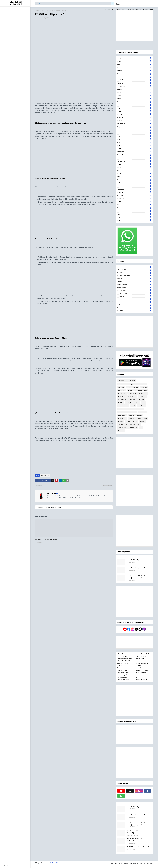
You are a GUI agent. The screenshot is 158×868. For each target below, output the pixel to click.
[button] (118, 3)
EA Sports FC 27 (122, 393)
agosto (135, 89)
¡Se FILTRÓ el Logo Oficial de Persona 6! (138, 847)
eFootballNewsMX (53, 863)
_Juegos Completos (141, 672)
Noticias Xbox (142, 412)
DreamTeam (135, 267)
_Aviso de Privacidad (141, 679)
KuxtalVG (135, 279)
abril (135, 64)
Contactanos (149, 864)
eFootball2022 (122, 396)
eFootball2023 (132, 396)
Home (107, 10)
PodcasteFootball (135, 293)
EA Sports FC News (123, 663)
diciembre (135, 77)
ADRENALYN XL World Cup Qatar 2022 (128, 384)
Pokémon (121, 421)
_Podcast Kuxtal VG (123, 672)
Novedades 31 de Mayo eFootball (136, 568)
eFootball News (122, 654)
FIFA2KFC (135, 273)
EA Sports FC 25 (45, 475)
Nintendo (134, 412)
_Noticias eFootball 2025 (142, 654)
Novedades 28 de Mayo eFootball (136, 560)
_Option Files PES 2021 (124, 661)
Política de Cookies (136, 864)
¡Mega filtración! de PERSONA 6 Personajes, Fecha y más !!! (136, 577)
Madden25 (135, 281)
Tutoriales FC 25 (122, 428)
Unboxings (135, 308)
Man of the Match (135, 284)
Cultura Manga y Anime (133, 387)
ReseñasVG (135, 296)
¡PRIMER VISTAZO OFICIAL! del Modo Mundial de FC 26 (137, 840)
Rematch (135, 421)
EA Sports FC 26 (142, 390)
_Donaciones (139, 677)
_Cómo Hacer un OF (141, 661)
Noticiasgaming (135, 287)
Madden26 (129, 409)
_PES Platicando (140, 659)
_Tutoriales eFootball (141, 656)
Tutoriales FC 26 (133, 428)
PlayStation (132, 418)
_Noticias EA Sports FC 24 (125, 666)
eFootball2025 (135, 311)
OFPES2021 (132, 415)
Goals (143, 403)
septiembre (135, 86)
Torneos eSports (135, 299)
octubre (135, 83)
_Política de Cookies (123, 679)
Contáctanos (139, 675)
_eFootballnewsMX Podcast (125, 659)
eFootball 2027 (143, 393)
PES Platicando (135, 290)
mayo (135, 61)
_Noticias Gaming (122, 670)
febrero (135, 71)
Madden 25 (120, 668)
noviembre (135, 80)
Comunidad (121, 387)
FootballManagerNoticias (135, 276)
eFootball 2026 (133, 393)
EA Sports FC (122, 390)
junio (135, 58)
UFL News (138, 666)
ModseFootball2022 (124, 412)
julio (135, 92)
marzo (135, 67)
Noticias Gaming (140, 668)
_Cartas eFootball (122, 656)
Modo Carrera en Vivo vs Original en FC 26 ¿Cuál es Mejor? (138, 832)
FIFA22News (132, 400)
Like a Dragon (141, 406)
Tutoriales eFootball (135, 302)
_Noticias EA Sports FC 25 (142, 663)
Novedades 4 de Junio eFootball (47, 540)
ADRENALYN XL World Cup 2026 (127, 381)
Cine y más (143, 384)
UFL (135, 305)
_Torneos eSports (122, 675)
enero (135, 74)
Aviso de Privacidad (121, 864)
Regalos (128, 421)
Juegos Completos (123, 406)
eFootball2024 (142, 396)
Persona (139, 415)
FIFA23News (141, 400)
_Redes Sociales (122, 677)
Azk (36, 18)
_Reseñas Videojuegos (141, 670)
